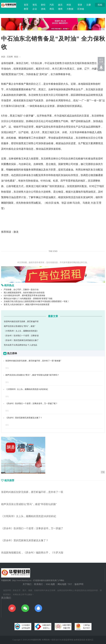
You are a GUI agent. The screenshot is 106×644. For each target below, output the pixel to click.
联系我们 (39, 584)
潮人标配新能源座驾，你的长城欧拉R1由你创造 (24, 293)
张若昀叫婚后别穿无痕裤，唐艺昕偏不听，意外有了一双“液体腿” (33, 361)
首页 (26, 5)
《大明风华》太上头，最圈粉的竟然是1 (21, 331)
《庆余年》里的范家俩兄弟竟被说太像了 (21, 340)
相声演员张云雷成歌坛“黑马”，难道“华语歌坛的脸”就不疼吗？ (32, 375)
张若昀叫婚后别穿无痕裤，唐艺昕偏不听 (21, 322)
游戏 (43, 9)
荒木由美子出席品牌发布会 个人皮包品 (21, 345)
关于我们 (27, 584)
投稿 (100, 5)
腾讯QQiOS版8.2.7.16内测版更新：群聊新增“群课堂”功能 (28, 299)
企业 (35, 9)
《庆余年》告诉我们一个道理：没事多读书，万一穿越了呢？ (31, 404)
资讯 (35, 5)
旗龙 (16, 232)
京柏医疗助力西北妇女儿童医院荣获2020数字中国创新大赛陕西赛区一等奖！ (37, 301)
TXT (70, 584)
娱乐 (60, 5)
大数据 (70, 9)
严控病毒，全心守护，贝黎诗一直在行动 (21, 290)
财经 (43, 5)
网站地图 (62, 584)
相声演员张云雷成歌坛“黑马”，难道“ (20, 326)
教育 (26, 9)
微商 (60, 9)
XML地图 (50, 584)
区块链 (81, 9)
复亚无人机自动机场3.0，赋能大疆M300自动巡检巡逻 (27, 305)
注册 (89, 5)
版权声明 (79, 584)
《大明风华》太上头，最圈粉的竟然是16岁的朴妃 (27, 389)
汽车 (52, 5)
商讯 (52, 9)
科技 (69, 5)
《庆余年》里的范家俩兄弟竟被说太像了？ (24, 418)
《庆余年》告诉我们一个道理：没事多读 (21, 336)
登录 (80, 5)
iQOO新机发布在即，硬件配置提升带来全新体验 (24, 296)
